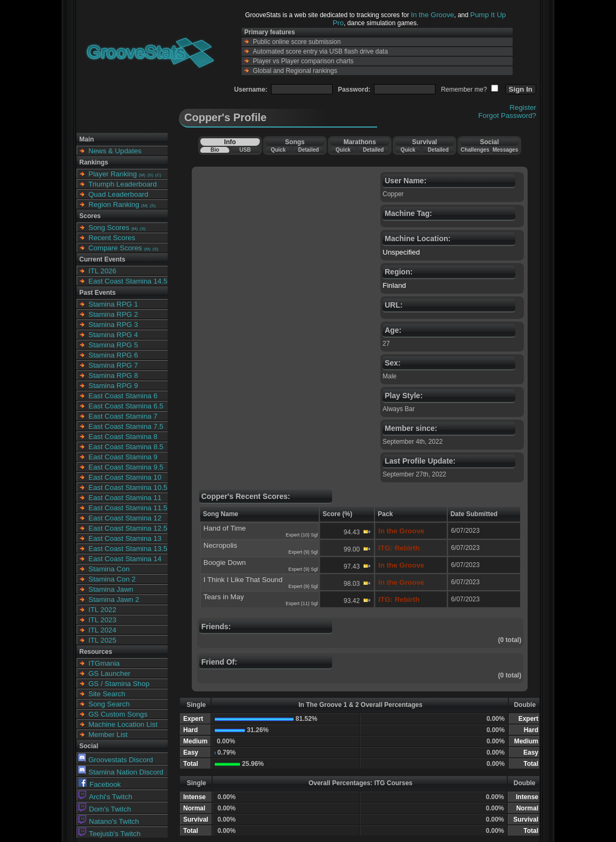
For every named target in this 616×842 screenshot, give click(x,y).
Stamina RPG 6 (113, 355)
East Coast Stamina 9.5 (126, 467)
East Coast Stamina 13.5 (128, 549)
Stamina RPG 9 (113, 386)
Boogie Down (225, 562)
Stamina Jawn (111, 589)
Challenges (475, 150)
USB (245, 150)
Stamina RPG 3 (113, 325)
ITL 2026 (102, 271)
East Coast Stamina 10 (125, 477)
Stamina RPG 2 (113, 314)
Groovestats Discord (116, 760)
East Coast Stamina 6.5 (126, 406)
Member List (108, 735)
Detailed (308, 150)
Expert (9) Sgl (303, 552)
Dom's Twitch (105, 809)
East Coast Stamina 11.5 (128, 508)
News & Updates (115, 151)
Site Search (107, 694)
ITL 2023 (102, 620)
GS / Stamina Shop (119, 684)
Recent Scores (112, 238)
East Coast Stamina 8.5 (126, 447)
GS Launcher (110, 673)
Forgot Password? (507, 116)
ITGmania (104, 663)
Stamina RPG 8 (113, 375)
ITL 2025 (102, 640)
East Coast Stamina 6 (123, 396)
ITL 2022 (102, 610)
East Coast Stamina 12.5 (128, 528)
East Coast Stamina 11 (125, 498)
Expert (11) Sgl (302, 603)
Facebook (100, 784)
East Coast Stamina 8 (123, 437)
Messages (505, 150)
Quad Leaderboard (118, 194)
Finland (394, 285)
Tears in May (224, 597)
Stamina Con (109, 569)
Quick (278, 150)
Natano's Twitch (108, 821)
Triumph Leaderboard (123, 184)
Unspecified (401, 252)
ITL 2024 (102, 630)
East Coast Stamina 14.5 (128, 281)
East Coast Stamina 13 (125, 538)
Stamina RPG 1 (113, 304)
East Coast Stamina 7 (123, 416)
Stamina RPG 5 (113, 345)
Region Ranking (114, 204)
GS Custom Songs (118, 714)
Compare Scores (115, 248)
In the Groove (433, 15)
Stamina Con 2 (112, 579)
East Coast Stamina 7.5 (126, 426)
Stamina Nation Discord (121, 772)
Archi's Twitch (105, 797)
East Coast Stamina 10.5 (128, 487)
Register (523, 107)
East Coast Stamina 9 (123, 457)
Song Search (109, 704)
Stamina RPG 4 (113, 335)
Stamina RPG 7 (113, 365)
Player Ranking (112, 174)
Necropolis (220, 545)
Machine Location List (123, 724)
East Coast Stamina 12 (125, 518)
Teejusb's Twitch (109, 834)
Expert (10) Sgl (302, 535)
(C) (158, 175)
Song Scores (109, 228)
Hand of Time (225, 528)
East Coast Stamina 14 (125, 559)
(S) (150, 175)
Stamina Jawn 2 (114, 599)
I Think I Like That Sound (243, 580)
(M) (142, 175)
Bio (215, 150)
